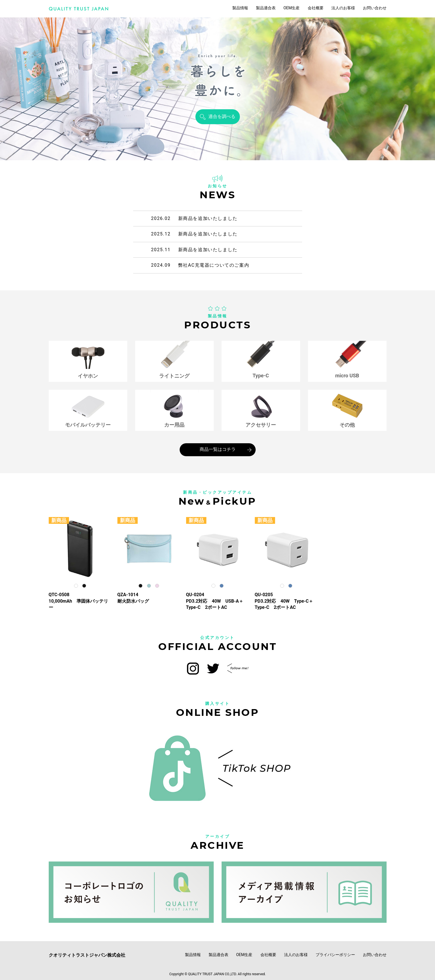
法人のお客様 (343, 8)
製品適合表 (266, 8)
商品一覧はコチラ (218, 449)
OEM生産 (292, 8)
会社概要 (316, 8)
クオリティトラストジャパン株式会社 (87, 955)
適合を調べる (222, 116)
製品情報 (240, 8)
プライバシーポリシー (335, 955)
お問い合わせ (375, 8)
